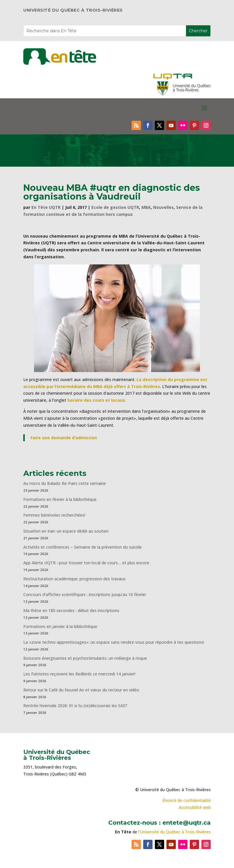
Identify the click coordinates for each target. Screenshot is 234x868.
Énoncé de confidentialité (187, 800)
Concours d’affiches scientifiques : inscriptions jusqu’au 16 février (85, 594)
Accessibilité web (195, 807)
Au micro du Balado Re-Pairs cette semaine (65, 483)
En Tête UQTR (46, 207)
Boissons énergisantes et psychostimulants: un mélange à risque (85, 658)
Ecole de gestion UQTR (115, 207)
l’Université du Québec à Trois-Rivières (174, 832)
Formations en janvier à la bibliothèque (60, 626)
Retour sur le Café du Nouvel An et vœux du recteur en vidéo (81, 690)
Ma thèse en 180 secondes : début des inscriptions (71, 610)
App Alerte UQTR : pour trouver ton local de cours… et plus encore (86, 563)
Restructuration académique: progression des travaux (75, 579)
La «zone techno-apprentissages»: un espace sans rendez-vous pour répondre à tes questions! (114, 642)
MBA (146, 207)
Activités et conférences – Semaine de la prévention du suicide (83, 547)
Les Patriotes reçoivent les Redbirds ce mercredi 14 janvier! (79, 674)
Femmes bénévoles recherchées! (54, 515)
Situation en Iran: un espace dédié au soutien (66, 531)
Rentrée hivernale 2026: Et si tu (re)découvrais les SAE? (75, 706)
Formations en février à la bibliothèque (60, 499)
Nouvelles (163, 207)
